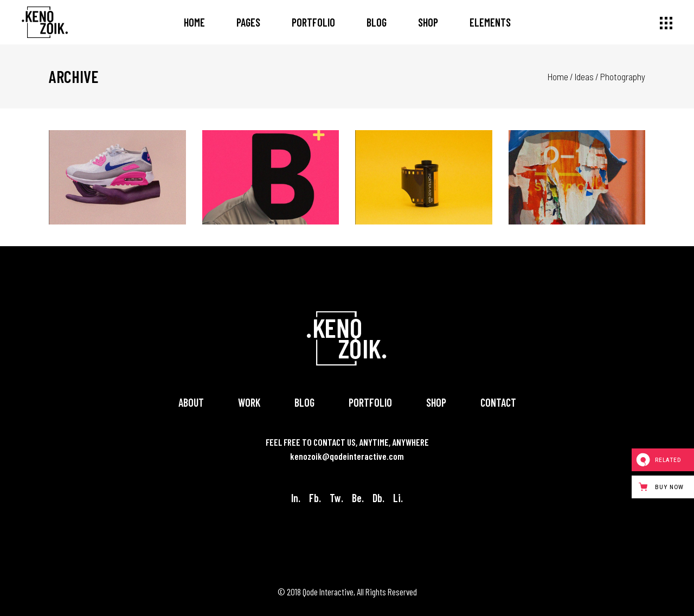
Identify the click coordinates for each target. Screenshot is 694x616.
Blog (304, 402)
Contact (498, 402)
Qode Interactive (328, 592)
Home (558, 76)
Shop (436, 402)
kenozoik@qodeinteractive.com (347, 456)
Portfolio (370, 402)
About (191, 402)
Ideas (584, 76)
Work (249, 402)
